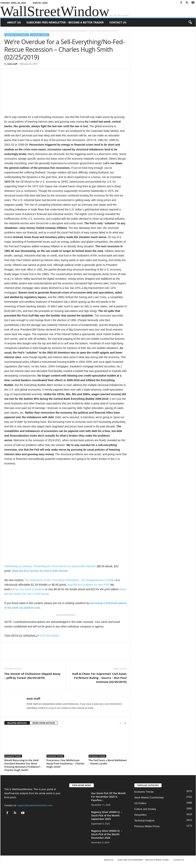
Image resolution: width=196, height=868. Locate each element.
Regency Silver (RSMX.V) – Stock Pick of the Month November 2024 (107, 834)
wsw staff (12, 64)
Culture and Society (145, 809)
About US (14, 22)
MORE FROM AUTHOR (44, 723)
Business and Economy (17, 35)
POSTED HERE (49, 636)
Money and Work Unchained (28, 589)
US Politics (140, 803)
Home (7, 31)
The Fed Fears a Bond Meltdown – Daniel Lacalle (108, 762)
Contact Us (118, 22)
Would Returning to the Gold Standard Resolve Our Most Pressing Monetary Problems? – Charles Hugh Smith (23, 765)
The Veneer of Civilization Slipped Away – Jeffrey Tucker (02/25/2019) (33, 676)
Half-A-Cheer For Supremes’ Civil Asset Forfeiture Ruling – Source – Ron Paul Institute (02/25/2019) (99, 678)
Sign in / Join (40, 3)
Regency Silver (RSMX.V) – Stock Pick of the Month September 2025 (107, 815)
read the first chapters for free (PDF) (89, 585)
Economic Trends (21, 31)
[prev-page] (120, 723)
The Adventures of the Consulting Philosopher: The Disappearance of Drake (70, 580)
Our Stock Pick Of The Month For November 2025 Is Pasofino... (109, 797)
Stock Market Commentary (149, 798)
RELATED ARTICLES (17, 723)
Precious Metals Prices (147, 826)
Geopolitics (140, 815)
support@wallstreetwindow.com (35, 805)
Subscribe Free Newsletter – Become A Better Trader (65, 22)
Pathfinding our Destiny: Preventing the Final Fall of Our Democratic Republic (50, 566)
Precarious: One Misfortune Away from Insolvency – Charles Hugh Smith (65, 763)
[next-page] (125, 723)
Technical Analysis (145, 821)
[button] (190, 22)
